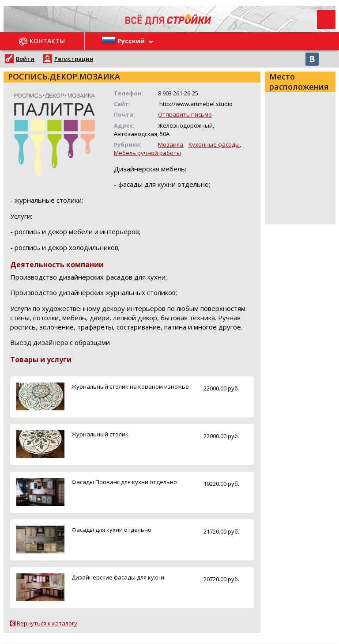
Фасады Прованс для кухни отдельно (124, 482)
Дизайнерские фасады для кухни (118, 577)
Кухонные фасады (214, 144)
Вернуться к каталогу (47, 623)
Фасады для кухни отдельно (111, 530)
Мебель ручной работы (147, 153)
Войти (25, 59)
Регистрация (74, 59)
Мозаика (171, 144)
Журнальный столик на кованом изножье (130, 386)
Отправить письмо (185, 114)
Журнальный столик (100, 434)
